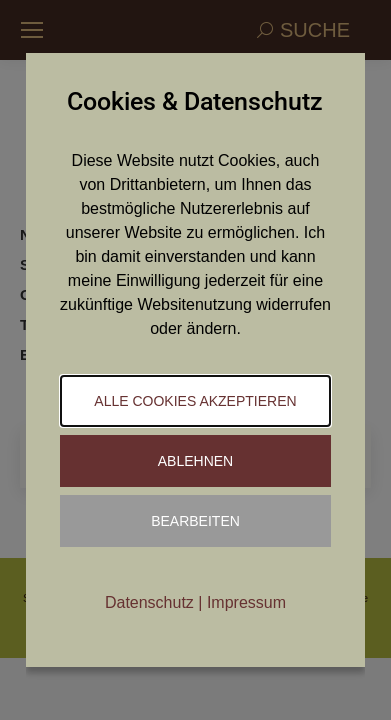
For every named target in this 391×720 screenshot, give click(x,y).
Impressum (246, 602)
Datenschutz (149, 602)
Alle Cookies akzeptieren (195, 401)
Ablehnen (195, 461)
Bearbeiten (195, 521)
